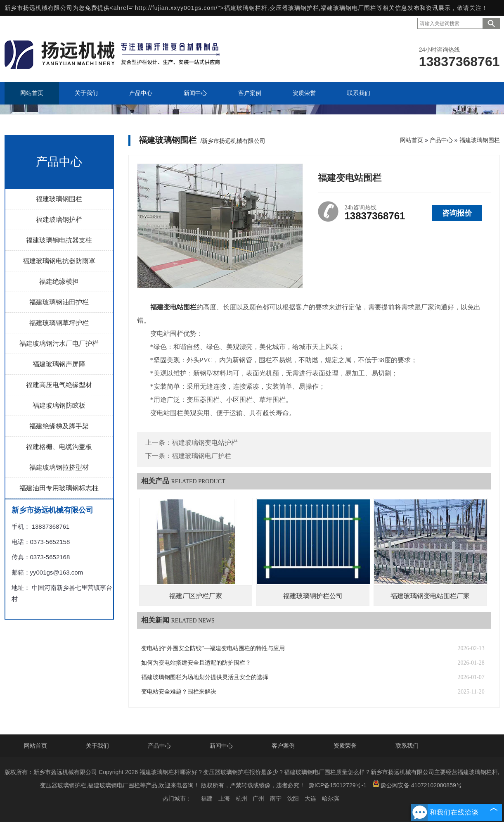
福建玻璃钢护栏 (59, 220)
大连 (310, 798)
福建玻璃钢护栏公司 (313, 596)
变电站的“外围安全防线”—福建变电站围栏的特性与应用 (213, 648)
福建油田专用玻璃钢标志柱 (59, 488)
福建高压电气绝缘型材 (59, 385)
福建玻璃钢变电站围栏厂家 (430, 596)
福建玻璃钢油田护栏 (59, 302)
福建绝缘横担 (59, 282)
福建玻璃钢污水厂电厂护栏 (59, 343)
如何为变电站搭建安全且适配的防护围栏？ (196, 663)
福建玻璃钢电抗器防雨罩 (59, 261)
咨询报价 (457, 213)
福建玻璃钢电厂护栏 (201, 456)
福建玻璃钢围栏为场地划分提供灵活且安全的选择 (205, 677)
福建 (207, 798)
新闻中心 (221, 746)
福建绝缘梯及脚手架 (59, 426)
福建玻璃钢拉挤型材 (59, 467)
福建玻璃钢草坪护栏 (59, 323)
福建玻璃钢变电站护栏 (205, 443)
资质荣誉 (345, 746)
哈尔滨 (331, 798)
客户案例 (283, 746)
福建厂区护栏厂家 (196, 596)
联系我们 (407, 746)
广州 (258, 798)
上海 (224, 798)
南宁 (276, 798)
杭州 (241, 798)
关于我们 (97, 746)
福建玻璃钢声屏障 (59, 364)
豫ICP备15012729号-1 (338, 785)
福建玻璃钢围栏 (59, 199)
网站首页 (412, 140)
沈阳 (293, 798)
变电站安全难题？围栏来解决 (179, 692)
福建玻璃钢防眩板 (59, 405)
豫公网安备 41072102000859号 (417, 784)
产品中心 (441, 140)
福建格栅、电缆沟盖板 (59, 447)
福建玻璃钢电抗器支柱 (59, 240)
